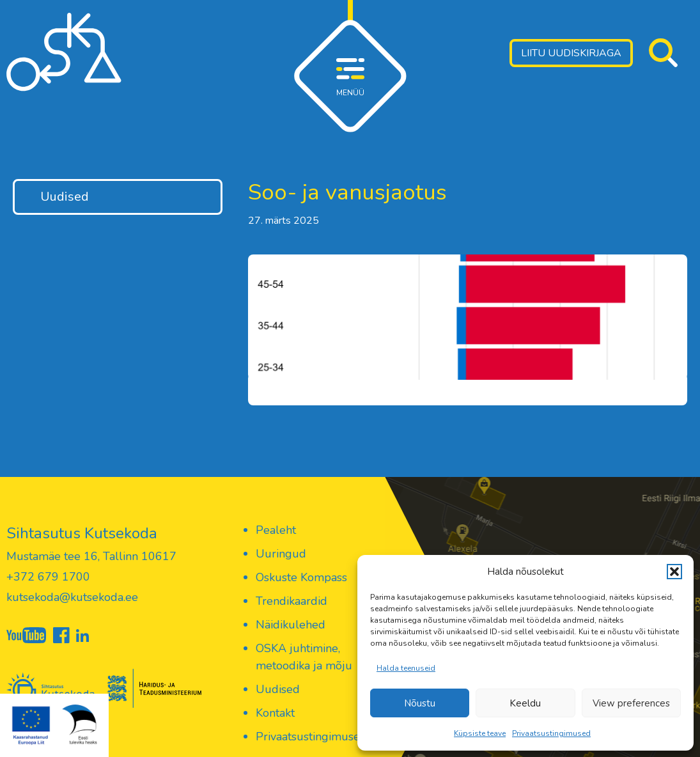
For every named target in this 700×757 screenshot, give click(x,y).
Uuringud (281, 554)
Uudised (65, 197)
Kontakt (275, 713)
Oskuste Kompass (301, 577)
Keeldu (525, 703)
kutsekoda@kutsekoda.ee (72, 597)
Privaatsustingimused (551, 733)
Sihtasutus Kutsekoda (82, 533)
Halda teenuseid (406, 668)
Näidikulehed (291, 625)
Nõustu (420, 703)
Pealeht (276, 530)
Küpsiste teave (480, 733)
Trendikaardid (292, 601)
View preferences (631, 703)
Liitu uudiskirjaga (571, 53)
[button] (674, 572)
